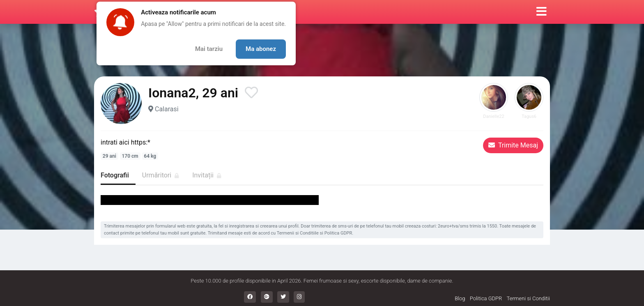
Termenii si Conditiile (298, 233)
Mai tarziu (209, 49)
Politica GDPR (338, 233)
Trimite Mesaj (513, 145)
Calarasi (167, 109)
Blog (460, 298)
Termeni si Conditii (528, 298)
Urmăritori (161, 175)
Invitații (207, 175)
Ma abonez (261, 49)
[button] (542, 12)
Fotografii (115, 175)
